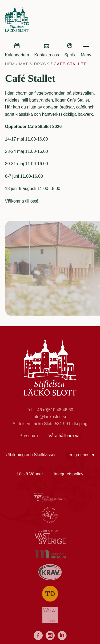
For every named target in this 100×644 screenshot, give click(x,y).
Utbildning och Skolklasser (31, 455)
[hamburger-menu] (86, 46)
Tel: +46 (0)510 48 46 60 (50, 410)
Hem (10, 64)
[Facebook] (38, 636)
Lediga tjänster (80, 455)
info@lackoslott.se (50, 417)
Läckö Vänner (30, 474)
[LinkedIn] (62, 636)
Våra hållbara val (65, 436)
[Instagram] (50, 636)
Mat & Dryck (34, 64)
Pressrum (29, 436)
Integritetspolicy (68, 474)
